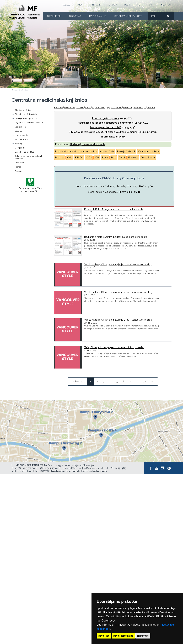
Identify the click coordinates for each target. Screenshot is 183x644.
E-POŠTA (113, 5)
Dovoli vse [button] (104, 636)
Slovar (105, 158)
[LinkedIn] (169, 468)
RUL (114, 158)
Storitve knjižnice (23, 110)
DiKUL (122, 158)
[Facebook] (151, 468)
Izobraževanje (21, 135)
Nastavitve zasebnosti (65, 471)
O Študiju (75, 16)
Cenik (88, 107)
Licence (19, 131)
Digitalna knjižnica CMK (26, 114)
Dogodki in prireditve (25, 152)
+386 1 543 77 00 (25, 468)
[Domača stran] (25, 12)
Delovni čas (70, 107)
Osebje (18, 171)
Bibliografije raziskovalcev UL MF (88, 132)
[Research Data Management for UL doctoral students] (68, 218)
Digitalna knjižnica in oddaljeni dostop (76, 152)
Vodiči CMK (20, 127)
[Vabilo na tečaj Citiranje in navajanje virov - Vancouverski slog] (68, 274)
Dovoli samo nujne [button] (123, 636)
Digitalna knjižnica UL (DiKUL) (29, 123)
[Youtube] (157, 468)
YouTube (151, 107)
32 (144, 382)
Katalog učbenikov (148, 152)
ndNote (134, 158)
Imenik (81, 5)
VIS (139, 5)
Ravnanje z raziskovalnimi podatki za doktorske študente (116, 237)
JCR (97, 158)
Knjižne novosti (22, 139)
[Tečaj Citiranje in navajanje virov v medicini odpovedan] (68, 357)
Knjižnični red (99, 107)
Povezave (19, 163)
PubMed (60, 158)
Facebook (128, 107)
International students (93, 144)
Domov (14, 90)
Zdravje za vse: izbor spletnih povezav (29, 157)
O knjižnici (20, 148)
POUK (127, 5)
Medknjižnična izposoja (91, 123)
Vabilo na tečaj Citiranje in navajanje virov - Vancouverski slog (118, 264)
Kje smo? (58, 107)
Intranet (97, 5)
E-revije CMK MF (126, 152)
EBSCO (79, 158)
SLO (163, 5)
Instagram (138, 107)
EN (169, 5)
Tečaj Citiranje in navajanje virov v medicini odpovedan (114, 347)
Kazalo (66, 5)
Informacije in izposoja (106, 118)
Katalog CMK (107, 152)
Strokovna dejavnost (128, 16)
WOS (89, 158)
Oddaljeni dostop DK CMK (27, 118)
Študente (75, 144)
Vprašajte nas (115, 107)
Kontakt (80, 107)
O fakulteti (54, 16)
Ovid (70, 158)
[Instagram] (163, 468)
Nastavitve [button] (143, 636)
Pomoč (18, 167)
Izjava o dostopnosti (94, 471)
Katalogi (19, 143)
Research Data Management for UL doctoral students (114, 209)
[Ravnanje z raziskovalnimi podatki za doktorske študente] (68, 246)
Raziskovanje (98, 16)
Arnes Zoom (148, 158)
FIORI (150, 5)
